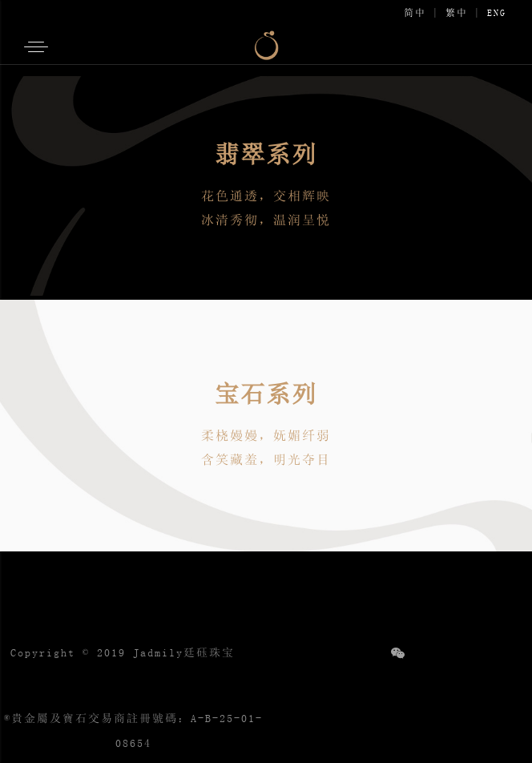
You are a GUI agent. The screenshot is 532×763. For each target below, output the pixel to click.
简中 (415, 13)
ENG (497, 13)
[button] (35, 52)
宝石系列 (266, 394)
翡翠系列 (266, 154)
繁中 (457, 13)
